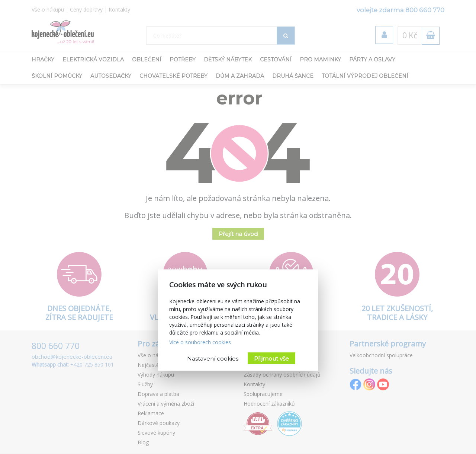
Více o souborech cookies (200, 342)
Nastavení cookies (213, 359)
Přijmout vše (271, 359)
